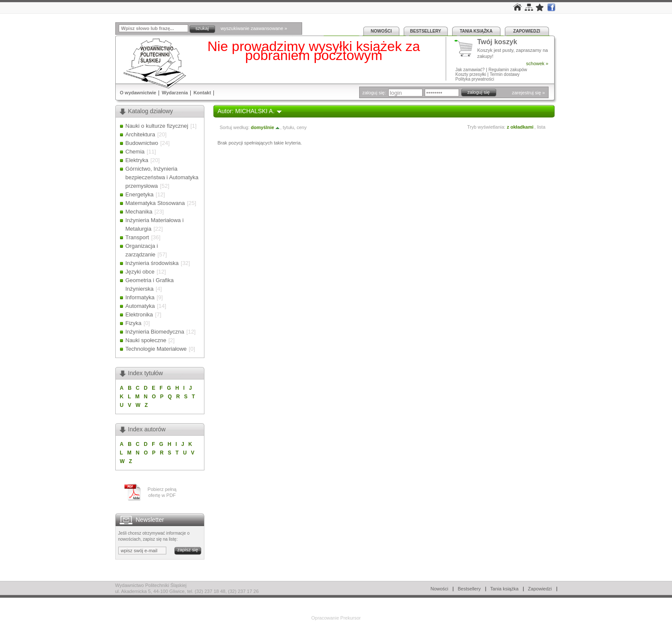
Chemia (135, 152)
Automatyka (140, 306)
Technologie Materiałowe (156, 349)
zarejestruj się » (528, 93)
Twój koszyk (497, 42)
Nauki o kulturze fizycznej (157, 126)
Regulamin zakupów (508, 70)
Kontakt (202, 93)
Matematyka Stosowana (155, 203)
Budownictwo (142, 143)
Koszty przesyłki (471, 74)
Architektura (140, 134)
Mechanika (139, 212)
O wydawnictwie (138, 93)
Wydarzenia (175, 93)
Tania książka (476, 31)
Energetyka (140, 194)
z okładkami (520, 127)
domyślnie (265, 127)
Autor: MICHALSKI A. (246, 111)
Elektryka (137, 160)
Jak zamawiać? (470, 70)
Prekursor (351, 618)
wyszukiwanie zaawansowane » (254, 28)
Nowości (381, 31)
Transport (137, 237)
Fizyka (134, 323)
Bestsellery (426, 31)
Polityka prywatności (475, 79)
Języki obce (140, 272)
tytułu (288, 127)
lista (541, 127)
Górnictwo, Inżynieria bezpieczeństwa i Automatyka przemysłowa (162, 177)
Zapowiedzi (527, 31)
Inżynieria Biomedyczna (155, 332)
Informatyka (140, 297)
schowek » (537, 63)
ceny (301, 127)
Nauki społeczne (146, 340)
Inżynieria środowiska (152, 263)
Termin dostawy (505, 74)
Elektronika (139, 314)
